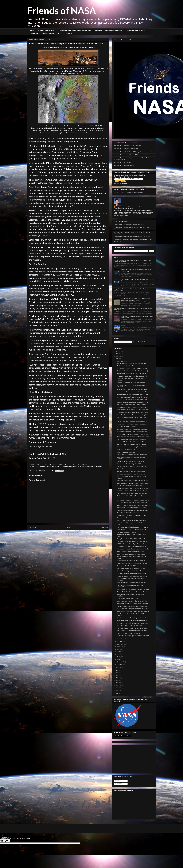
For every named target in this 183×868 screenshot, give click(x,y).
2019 (117, 675)
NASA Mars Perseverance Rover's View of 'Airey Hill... (133, 415)
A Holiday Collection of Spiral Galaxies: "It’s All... (131, 442)
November (120, 639)
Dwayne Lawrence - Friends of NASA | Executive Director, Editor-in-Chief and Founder (133, 208)
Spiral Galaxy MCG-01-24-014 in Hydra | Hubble (131, 554)
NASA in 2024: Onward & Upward (127, 427)
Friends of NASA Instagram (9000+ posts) (126, 149)
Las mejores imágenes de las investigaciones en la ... (132, 402)
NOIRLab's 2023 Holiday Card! (126, 449)
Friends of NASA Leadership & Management (75, 30)
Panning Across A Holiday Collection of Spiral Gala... (132, 439)
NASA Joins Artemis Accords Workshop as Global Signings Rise (132, 232)
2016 (117, 683)
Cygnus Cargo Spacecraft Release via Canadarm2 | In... (133, 422)
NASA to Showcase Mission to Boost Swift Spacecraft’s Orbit (131, 227)
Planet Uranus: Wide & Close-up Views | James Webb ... (133, 549)
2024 (117, 356)
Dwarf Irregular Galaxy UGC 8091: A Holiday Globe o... (133, 530)
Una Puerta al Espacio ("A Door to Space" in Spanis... (132, 397)
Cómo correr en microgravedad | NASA (128, 599)
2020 (117, 673)
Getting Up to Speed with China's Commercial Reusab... (133, 412)
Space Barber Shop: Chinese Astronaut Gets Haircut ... (133, 583)
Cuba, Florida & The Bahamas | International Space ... (132, 503)
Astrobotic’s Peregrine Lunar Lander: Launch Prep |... (132, 471)
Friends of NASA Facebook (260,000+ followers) (128, 146)
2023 (117, 359)
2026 (117, 351)
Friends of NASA (62, 10)
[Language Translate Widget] (123, 342)
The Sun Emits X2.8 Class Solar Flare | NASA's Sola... (133, 592)
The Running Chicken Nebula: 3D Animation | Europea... (133, 491)
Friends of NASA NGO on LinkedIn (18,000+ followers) (129, 155)
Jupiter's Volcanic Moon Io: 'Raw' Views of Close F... (132, 383)
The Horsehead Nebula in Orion (126, 366)
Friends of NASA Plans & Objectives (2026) (45, 34)
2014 (117, 688)
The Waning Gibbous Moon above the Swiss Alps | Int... (133, 541)
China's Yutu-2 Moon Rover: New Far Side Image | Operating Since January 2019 (136, 299)
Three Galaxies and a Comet (125, 469)
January (120, 664)
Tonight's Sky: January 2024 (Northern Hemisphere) (132, 376)
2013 (117, 691)
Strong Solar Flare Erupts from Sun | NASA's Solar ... (132, 363)
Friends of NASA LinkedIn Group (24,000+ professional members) (133, 152)
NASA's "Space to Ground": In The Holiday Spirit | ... (132, 601)
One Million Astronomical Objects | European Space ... (133, 429)
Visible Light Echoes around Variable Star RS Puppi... (132, 563)
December (120, 361)
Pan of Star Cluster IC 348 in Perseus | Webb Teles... (132, 628)
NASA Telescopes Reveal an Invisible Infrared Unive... (132, 483)
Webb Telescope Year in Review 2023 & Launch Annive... (133, 437)
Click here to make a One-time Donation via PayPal (128, 193)
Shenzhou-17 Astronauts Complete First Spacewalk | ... (133, 500)
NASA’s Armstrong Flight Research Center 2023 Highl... (133, 609)
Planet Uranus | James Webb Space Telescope (130, 552)
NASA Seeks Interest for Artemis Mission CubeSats (128, 237)
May (118, 654)
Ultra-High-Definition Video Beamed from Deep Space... (133, 481)
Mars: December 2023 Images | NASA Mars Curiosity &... (133, 636)
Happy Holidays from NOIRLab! (126, 452)
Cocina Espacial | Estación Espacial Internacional (131, 474)
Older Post (104, 528)
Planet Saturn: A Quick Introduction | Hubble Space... (132, 508)
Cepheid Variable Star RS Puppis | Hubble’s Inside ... (132, 573)
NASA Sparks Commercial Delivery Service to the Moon (133, 589)
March (119, 659)
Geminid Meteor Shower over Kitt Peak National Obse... (133, 394)
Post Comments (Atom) (72, 532)
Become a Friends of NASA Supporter (109, 30)
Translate (145, 342)
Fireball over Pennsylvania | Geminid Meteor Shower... (133, 576)
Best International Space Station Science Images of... (132, 405)
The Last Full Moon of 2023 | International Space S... (132, 424)
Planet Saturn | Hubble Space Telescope (129, 513)
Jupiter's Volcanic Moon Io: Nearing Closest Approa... (132, 407)
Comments (119, 784)
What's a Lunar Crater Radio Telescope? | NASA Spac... (133, 434)
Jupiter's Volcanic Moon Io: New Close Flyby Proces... (132, 368)
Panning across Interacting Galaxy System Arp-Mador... (133, 604)
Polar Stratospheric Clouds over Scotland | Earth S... (132, 374)
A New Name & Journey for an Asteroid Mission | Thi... (132, 392)
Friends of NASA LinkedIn (136, 30)
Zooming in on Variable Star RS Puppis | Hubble (131, 566)
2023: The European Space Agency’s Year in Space (132, 544)
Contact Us (69, 34)
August (119, 647)
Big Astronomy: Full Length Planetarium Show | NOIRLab (133, 611)
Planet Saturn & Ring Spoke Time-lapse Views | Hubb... (133, 510)
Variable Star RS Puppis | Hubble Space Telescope (132, 571)
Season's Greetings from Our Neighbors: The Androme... (133, 447)
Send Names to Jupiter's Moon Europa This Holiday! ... (133, 455)
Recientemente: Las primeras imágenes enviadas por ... (133, 620)
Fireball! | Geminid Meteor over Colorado (129, 633)
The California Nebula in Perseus (126, 532)
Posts (117, 781)
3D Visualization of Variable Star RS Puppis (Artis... (132, 561)
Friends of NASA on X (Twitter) (122, 163)
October (120, 642)
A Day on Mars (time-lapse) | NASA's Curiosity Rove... (132, 389)
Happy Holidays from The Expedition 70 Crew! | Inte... (132, 464)
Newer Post (33, 528)
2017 (117, 680)
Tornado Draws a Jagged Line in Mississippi (126, 224)
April (119, 657)
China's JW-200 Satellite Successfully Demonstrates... (132, 400)
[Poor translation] (7, 841)
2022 (117, 668)
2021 (117, 670)
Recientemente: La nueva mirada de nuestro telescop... (133, 518)
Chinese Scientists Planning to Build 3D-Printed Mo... (132, 546)
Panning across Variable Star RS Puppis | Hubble (131, 568)
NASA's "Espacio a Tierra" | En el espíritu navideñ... (132, 520)
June (119, 652)
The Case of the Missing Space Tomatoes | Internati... (132, 606)
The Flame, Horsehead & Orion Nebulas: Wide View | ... (133, 371)
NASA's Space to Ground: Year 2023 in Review (130, 486)
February (120, 662)
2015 (117, 685)
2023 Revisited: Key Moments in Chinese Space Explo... (133, 410)
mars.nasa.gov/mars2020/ (42, 446)
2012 (117, 693)
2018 (117, 678)
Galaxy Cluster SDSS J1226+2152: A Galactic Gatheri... (133, 539)
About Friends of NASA (47, 30)
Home (32, 30)
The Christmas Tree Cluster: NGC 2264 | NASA (131, 461)
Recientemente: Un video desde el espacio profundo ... (133, 432)
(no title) (124, 326)
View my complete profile (121, 216)
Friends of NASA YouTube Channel (124, 166)
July (118, 649)
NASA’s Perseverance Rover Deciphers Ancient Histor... (133, 618)
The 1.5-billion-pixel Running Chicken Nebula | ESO (132, 493)
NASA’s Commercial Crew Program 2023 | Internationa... (133, 505)
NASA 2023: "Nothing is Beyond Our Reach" (130, 626)
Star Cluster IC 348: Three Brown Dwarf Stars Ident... (132, 631)
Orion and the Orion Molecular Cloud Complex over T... (133, 515)
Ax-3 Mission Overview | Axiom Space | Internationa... (132, 623)
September (120, 644)
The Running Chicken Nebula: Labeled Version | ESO (132, 488)
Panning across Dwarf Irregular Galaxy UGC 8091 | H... (133, 527)
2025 (117, 354)
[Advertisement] (134, 759)
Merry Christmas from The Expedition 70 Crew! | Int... (132, 444)
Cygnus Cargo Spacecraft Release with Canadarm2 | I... (133, 466)
